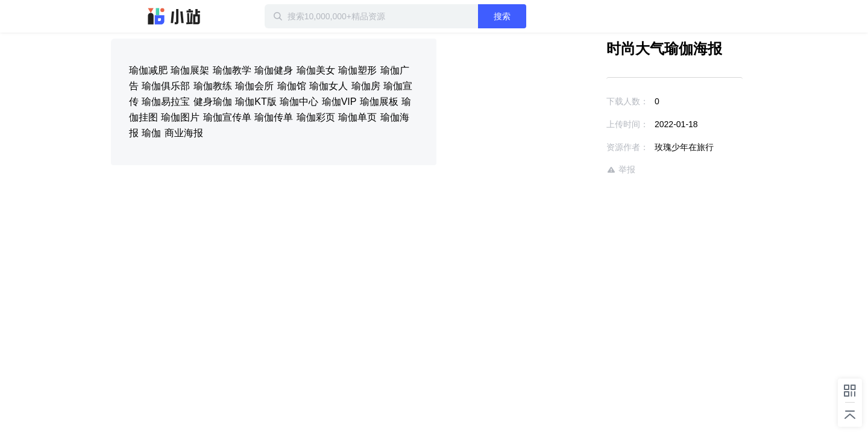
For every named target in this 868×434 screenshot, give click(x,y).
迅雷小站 (174, 16)
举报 (586, 170)
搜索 (541, 16)
